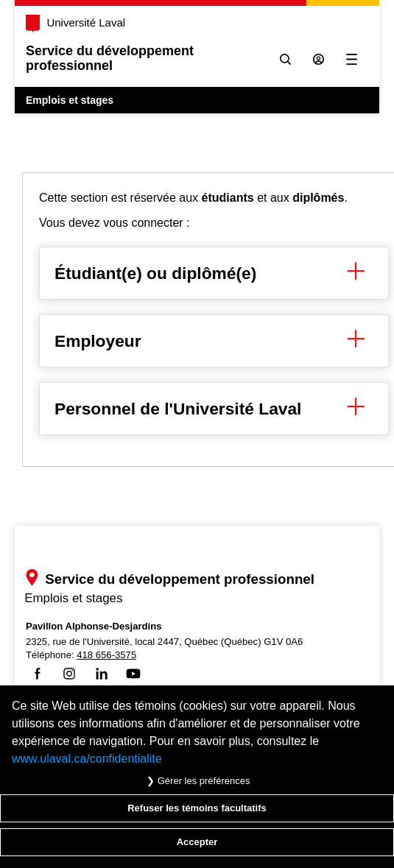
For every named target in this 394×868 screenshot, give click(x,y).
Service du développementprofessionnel (110, 58)
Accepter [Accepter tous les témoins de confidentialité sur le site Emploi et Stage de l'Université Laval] (197, 842)
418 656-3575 (106, 655)
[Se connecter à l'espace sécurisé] (319, 59)
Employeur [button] (214, 341)
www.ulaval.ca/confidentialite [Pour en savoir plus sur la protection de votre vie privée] (87, 759)
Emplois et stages (70, 100)
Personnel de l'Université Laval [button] (214, 409)
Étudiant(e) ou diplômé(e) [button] (214, 273)
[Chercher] (285, 59)
